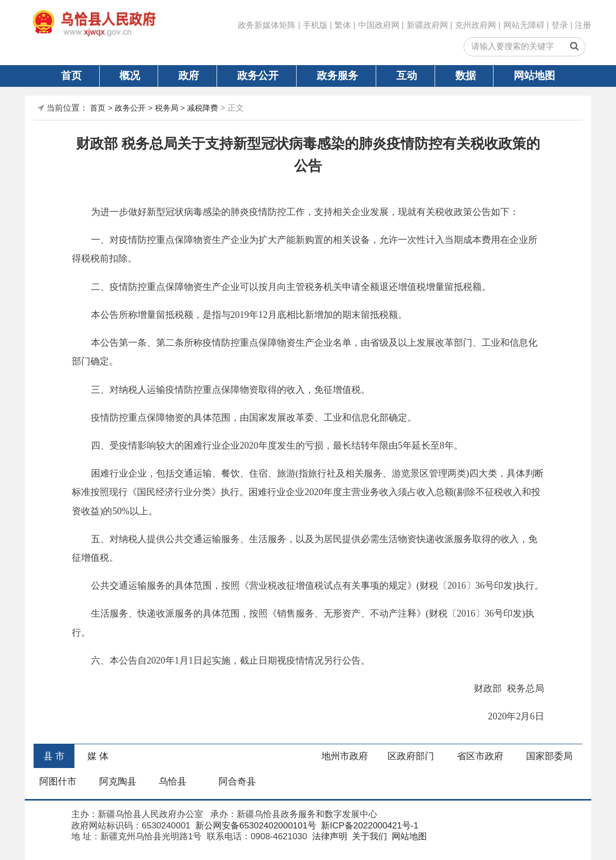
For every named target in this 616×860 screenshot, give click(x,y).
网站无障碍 (524, 25)
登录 (560, 25)
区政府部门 (411, 756)
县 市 (54, 756)
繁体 (343, 25)
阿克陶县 (118, 781)
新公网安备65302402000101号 (255, 826)
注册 (583, 25)
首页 (71, 75)
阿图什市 (58, 781)
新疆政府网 (427, 25)
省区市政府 (480, 756)
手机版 (315, 25)
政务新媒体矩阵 (267, 25)
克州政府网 (475, 25)
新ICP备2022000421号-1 (369, 826)
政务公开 (258, 75)
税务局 (167, 108)
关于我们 (368, 836)
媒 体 (98, 756)
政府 (189, 75)
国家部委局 (549, 756)
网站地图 (534, 75)
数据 (466, 75)
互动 (407, 75)
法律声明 (328, 836)
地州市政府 (345, 756)
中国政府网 (379, 25)
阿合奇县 (237, 781)
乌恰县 (173, 781)
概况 (130, 75)
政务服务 (337, 75)
